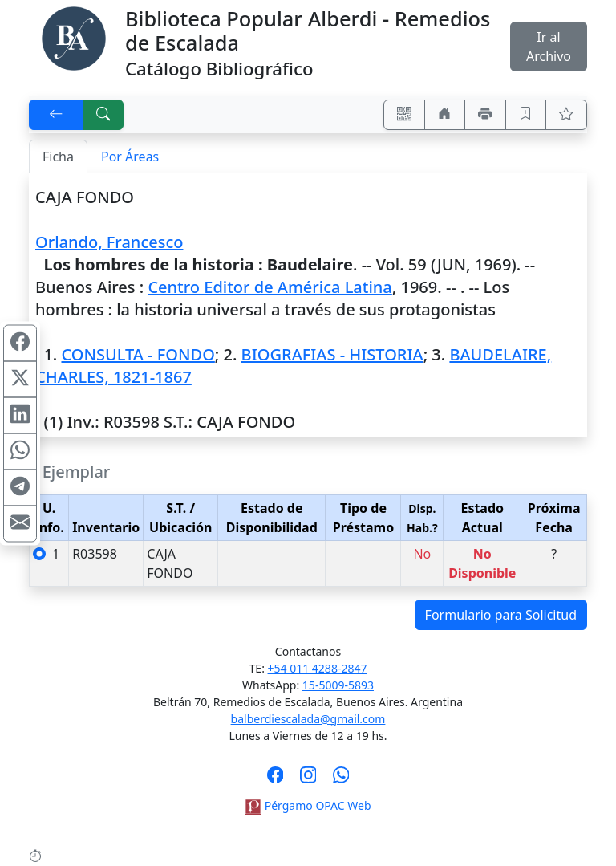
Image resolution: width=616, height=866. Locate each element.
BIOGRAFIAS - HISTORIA (332, 354)
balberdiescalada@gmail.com (308, 719)
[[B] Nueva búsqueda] (103, 115)
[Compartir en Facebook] (20, 343)
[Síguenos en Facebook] (276, 779)
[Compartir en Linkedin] (20, 415)
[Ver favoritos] (566, 115)
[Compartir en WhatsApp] (20, 451)
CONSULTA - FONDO (138, 354)
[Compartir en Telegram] (20, 487)
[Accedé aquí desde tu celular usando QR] (404, 115)
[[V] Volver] (56, 115)
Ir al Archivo (549, 47)
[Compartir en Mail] (20, 523)
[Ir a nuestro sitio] (445, 115)
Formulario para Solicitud (501, 615)
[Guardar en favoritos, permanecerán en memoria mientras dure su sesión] (526, 115)
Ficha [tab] (58, 157)
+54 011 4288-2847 (318, 668)
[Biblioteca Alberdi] (74, 37)
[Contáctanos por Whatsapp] (341, 779)
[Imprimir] (485, 115)
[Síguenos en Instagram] (308, 779)
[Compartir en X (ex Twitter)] (20, 379)
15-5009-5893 (338, 685)
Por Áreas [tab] (130, 157)
